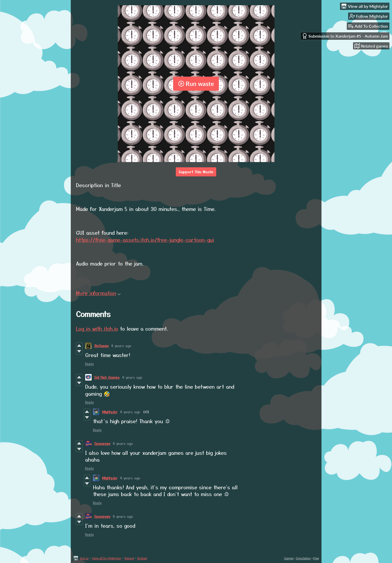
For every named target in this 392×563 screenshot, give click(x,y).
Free (316, 558)
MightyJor (110, 412)
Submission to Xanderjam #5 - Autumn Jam (345, 36)
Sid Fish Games (107, 377)
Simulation (303, 558)
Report (129, 558)
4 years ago (121, 346)
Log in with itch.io (97, 328)
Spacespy (102, 443)
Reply (89, 364)
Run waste (196, 84)
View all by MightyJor (107, 558)
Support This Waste (196, 172)
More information (98, 293)
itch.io (84, 558)
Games (289, 558)
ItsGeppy (101, 346)
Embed (142, 558)
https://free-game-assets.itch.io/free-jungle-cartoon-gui (145, 240)
